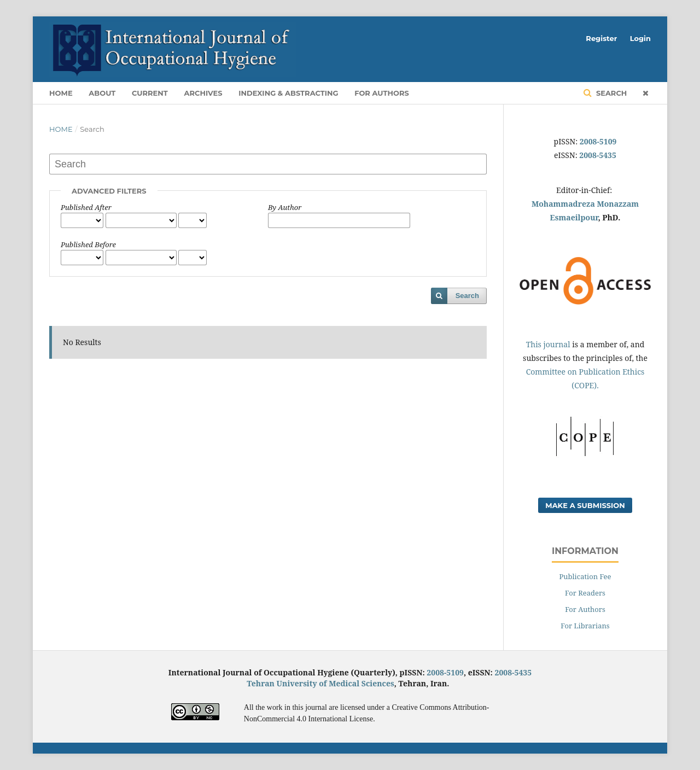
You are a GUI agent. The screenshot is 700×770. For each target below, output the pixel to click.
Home (61, 93)
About (102, 93)
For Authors (382, 93)
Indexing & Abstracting (288, 93)
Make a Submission (585, 505)
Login (640, 38)
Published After (86, 207)
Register (601, 38)
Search (610, 93)
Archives (203, 93)
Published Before (88, 244)
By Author (285, 207)
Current (150, 93)
